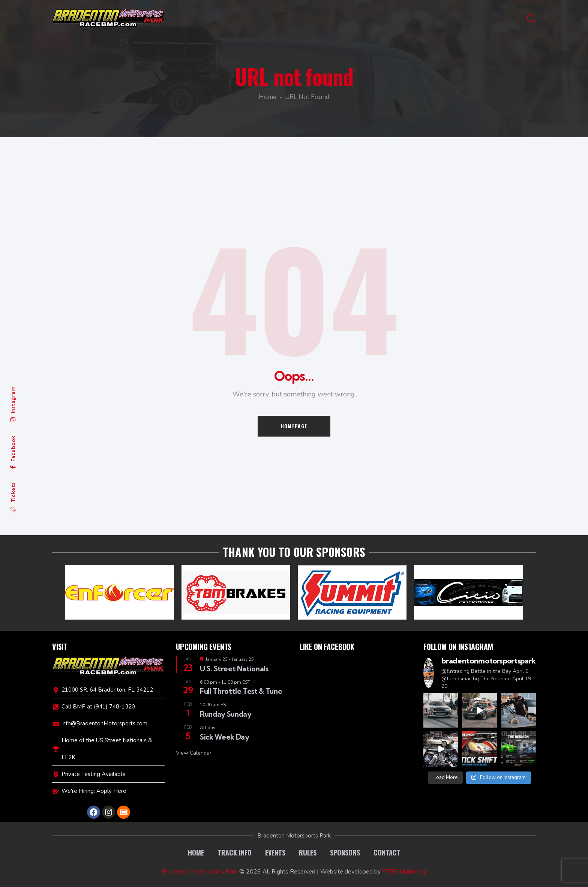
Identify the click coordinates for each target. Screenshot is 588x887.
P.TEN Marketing (404, 872)
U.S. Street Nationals (234, 669)
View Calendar (194, 753)
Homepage (294, 426)
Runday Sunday (226, 714)
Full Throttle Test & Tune (241, 691)
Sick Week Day (224, 737)
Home (268, 98)
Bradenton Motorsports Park (200, 872)
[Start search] (531, 19)
